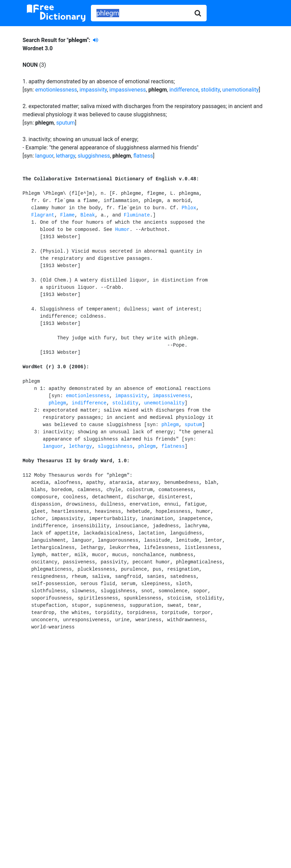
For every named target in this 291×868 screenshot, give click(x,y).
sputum (65, 123)
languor (44, 156)
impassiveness (128, 90)
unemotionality (241, 90)
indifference (184, 90)
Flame (67, 215)
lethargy (65, 156)
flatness (143, 156)
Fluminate (137, 215)
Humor (122, 230)
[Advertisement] (146, 700)
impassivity (93, 90)
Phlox (189, 208)
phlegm (57, 403)
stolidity (210, 90)
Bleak (88, 215)
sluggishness (94, 156)
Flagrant (43, 215)
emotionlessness (56, 90)
